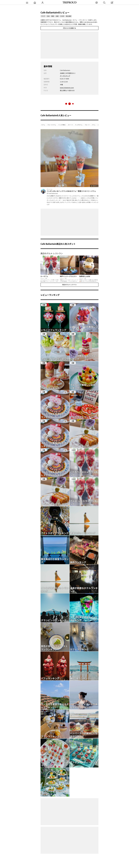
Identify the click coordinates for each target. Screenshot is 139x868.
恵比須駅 (69, 16)
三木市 (62, 16)
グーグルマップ (65, 76)
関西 (53, 16)
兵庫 (57, 16)
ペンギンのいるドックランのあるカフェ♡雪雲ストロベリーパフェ (73, 192)
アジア (43, 16)
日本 (48, 16)
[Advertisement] (69, 45)
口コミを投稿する (70, 28)
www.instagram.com (67, 88)
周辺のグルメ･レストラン (69, 285)
